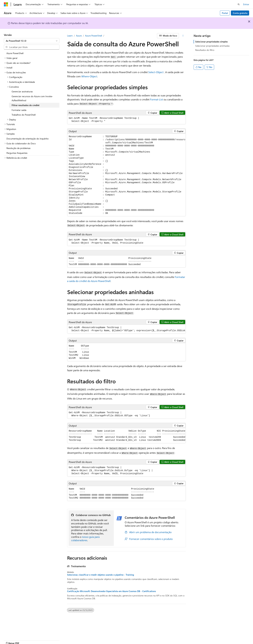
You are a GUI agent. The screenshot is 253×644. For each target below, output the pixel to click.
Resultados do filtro (205, 50)
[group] (126, 175)
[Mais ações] (183, 36)
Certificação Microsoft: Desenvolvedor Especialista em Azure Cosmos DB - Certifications (111, 591)
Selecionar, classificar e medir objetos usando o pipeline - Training (101, 575)
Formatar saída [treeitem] (19, 110)
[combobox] (32, 41)
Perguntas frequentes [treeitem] (17, 153)
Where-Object (89, 76)
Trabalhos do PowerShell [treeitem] (24, 115)
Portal (225, 13)
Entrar (246, 4)
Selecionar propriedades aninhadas (212, 46)
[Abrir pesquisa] (239, 4)
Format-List (157, 99)
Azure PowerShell (94, 36)
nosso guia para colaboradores (85, 538)
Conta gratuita (240, 13)
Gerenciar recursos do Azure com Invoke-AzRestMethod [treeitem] (32, 98)
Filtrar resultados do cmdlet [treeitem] (25, 105)
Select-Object (156, 72)
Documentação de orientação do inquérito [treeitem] (28, 139)
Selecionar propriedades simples (211, 42)
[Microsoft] (6, 4)
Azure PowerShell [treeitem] (15, 53)
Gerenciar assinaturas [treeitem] (22, 91)
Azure (79, 36)
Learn (70, 36)
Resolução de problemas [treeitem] (18, 148)
